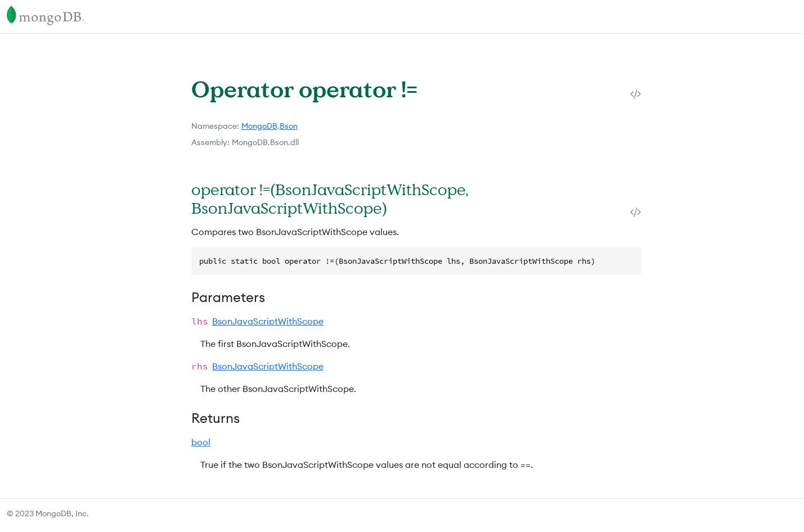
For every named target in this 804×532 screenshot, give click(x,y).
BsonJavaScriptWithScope (268, 321)
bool (201, 442)
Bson (289, 126)
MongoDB (259, 126)
